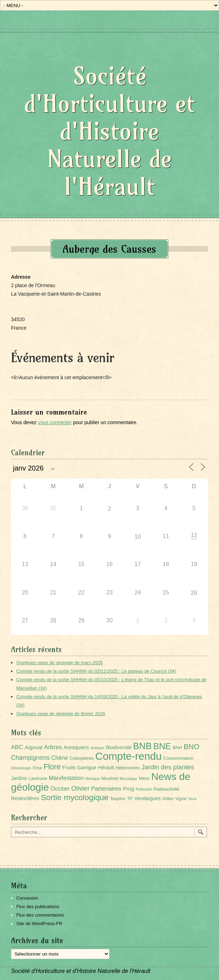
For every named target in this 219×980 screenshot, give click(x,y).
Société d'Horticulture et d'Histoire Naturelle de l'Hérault (109, 131)
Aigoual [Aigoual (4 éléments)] (34, 747)
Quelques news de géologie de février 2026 (61, 714)
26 (194, 593)
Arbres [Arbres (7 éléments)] (53, 747)
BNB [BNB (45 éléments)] (142, 746)
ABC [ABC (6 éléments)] (17, 747)
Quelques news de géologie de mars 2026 (60, 663)
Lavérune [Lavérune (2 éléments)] (38, 779)
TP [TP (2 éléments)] (130, 799)
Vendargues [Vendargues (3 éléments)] (147, 798)
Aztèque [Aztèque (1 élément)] (98, 748)
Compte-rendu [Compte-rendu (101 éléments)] (128, 756)
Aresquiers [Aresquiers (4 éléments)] (76, 747)
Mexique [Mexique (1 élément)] (92, 779)
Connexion (27, 898)
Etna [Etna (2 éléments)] (37, 768)
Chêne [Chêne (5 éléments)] (60, 758)
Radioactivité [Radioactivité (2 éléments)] (166, 789)
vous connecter (55, 422)
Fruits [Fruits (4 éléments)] (69, 767)
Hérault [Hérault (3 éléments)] (106, 768)
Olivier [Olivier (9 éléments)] (80, 788)
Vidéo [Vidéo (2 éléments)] (168, 799)
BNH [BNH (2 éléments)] (177, 748)
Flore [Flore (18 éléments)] (52, 767)
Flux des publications (38, 907)
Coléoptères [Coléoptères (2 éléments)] (82, 758)
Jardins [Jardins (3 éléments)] (19, 778)
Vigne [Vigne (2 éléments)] (181, 799)
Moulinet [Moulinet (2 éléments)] (110, 779)
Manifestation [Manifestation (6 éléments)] (66, 778)
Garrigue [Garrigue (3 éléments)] (87, 768)
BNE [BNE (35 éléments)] (162, 746)
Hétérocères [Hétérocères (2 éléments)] (128, 768)
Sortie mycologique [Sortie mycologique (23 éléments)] (75, 797)
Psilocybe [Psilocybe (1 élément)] (144, 789)
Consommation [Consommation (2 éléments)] (178, 758)
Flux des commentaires (40, 915)
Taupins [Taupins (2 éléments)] (118, 799)
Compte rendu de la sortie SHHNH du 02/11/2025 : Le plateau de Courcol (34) (96, 671)
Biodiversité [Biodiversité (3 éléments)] (119, 747)
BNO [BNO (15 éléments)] (191, 747)
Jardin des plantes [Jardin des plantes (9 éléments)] (168, 767)
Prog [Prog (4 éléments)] (129, 789)
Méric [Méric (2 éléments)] (144, 779)
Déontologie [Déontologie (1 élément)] (21, 768)
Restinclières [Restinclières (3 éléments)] (25, 798)
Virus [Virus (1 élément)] (192, 799)
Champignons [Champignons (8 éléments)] (30, 758)
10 (138, 537)
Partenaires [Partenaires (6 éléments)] (106, 789)
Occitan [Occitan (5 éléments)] (60, 789)
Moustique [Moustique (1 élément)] (128, 779)
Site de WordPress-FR (39, 924)
